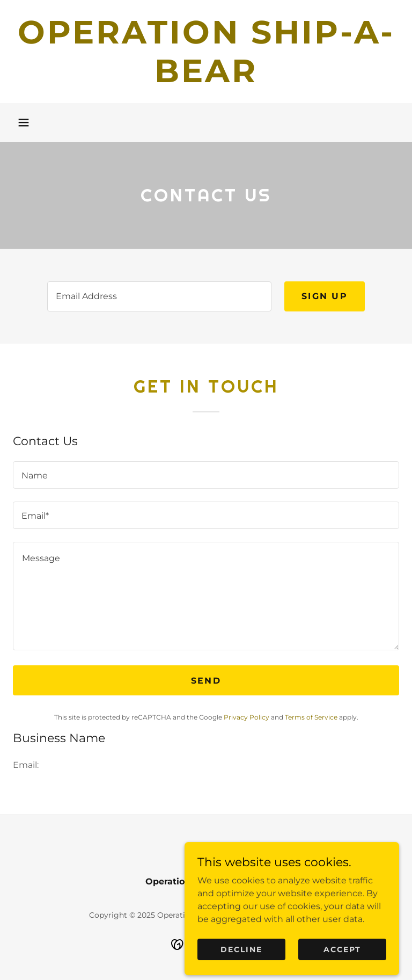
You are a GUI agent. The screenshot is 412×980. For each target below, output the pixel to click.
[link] (206, 79)
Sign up (325, 296)
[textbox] (159, 296)
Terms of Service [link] (311, 717)
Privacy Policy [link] (247, 717)
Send (206, 681)
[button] (24, 122)
